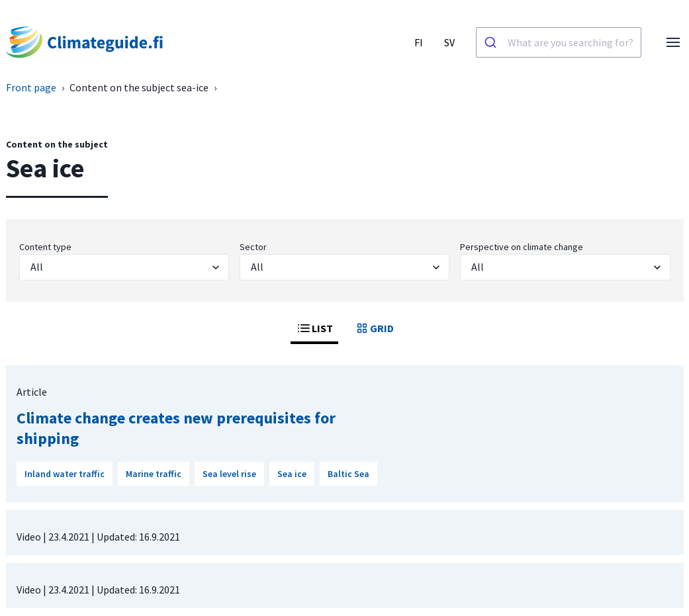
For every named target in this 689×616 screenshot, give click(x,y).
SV (449, 42)
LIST (314, 328)
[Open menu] (673, 42)
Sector (253, 247)
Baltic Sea (348, 474)
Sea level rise (229, 474)
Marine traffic (154, 474)
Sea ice (292, 474)
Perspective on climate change (522, 247)
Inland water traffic (65, 474)
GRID (374, 328)
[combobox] (559, 42)
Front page (31, 87)
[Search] (492, 42)
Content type (45, 247)
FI (419, 42)
